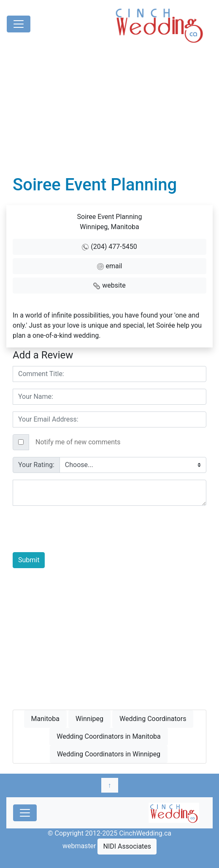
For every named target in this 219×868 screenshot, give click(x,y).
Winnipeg (89, 719)
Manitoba (45, 719)
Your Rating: (36, 465)
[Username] (109, 374)
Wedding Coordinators (153, 719)
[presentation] (77, 529)
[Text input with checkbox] (118, 442)
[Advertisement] (109, 112)
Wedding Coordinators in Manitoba (108, 736)
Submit (29, 560)
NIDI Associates (127, 846)
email (114, 266)
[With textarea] (109, 493)
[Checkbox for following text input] (21, 442)
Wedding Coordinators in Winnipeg (109, 754)
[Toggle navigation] (19, 24)
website (114, 285)
